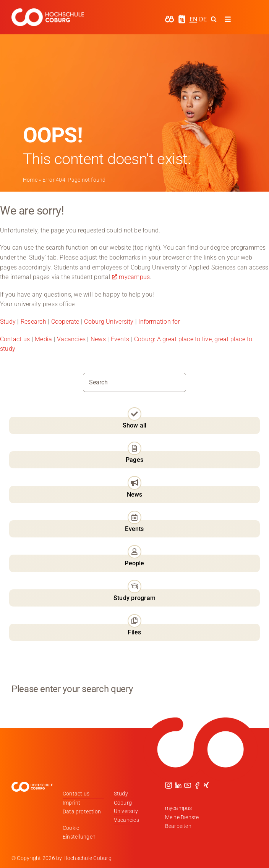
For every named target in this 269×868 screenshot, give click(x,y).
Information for (159, 322)
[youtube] (188, 785)
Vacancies (71, 339)
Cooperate (65, 322)
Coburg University (109, 322)
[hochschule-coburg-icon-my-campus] (169, 18)
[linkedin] (178, 785)
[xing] (206, 785)
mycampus (134, 277)
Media (43, 339)
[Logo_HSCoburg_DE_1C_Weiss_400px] (48, 11)
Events (121, 339)
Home (30, 180)
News (98, 339)
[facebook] (197, 785)
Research (33, 322)
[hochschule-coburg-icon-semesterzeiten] (182, 17)
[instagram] (169, 785)
